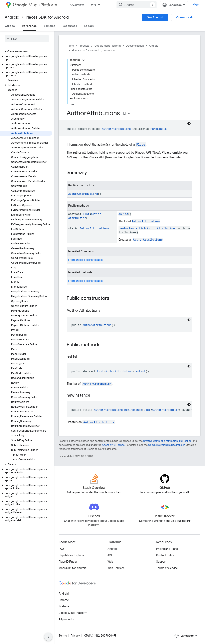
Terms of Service (167, 568)
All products (66, 619)
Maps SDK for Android (73, 568)
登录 (196, 5)
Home (70, 46)
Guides (10, 26)
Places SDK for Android (47, 17)
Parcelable (158, 129)
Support (161, 562)
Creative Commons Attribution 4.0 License (167, 441)
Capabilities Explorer (71, 555)
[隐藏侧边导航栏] (48, 637)
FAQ (61, 549)
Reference (110, 50)
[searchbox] (27, 39)
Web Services (116, 568)
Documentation (135, 46)
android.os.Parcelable (89, 260)
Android (12, 17)
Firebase (64, 606)
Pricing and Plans (167, 549)
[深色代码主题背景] (189, 124)
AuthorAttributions (116, 129)
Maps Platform (35, 5)
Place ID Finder (68, 562)
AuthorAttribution (85, 216)
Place (141, 144)
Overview (77, 5)
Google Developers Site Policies (167, 445)
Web (110, 562)
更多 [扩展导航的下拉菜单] (94, 5)
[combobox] (137, 5)
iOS (110, 555)
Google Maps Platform (108, 46)
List (86, 214)
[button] (26, 58)
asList (123, 214)
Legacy (89, 26)
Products (84, 46)
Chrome (64, 600)
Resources (70, 26)
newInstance (128, 228)
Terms (63, 636)
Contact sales (186, 17)
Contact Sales (165, 555)
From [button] (85, 260)
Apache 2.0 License (113, 445)
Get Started (155, 17)
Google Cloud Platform (73, 613)
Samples (50, 26)
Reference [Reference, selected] (29, 26)
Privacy (75, 636)
